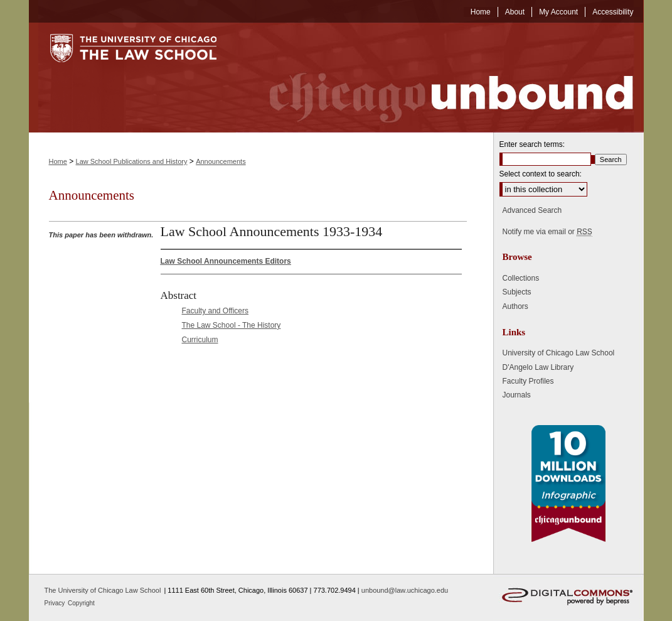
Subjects (517, 292)
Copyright (81, 603)
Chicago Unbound (440, 78)
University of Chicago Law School (559, 353)
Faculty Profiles (528, 381)
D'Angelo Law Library (538, 367)
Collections (521, 278)
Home (58, 161)
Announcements (221, 161)
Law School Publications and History (132, 161)
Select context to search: (541, 174)
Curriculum (200, 340)
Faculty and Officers (216, 311)
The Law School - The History (232, 325)
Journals (517, 395)
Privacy (56, 603)
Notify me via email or (547, 232)
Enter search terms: (532, 144)
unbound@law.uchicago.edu (405, 590)
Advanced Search (532, 210)
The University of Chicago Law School (103, 590)
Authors (515, 306)
